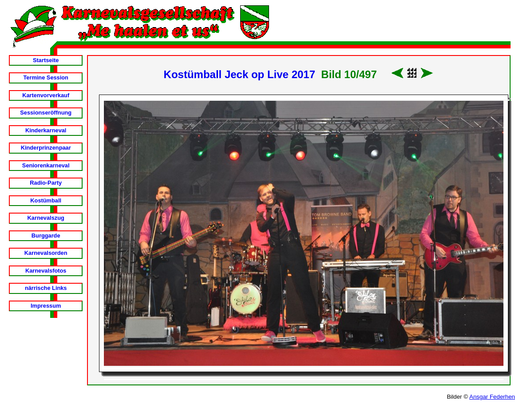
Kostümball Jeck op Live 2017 (240, 74)
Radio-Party (46, 183)
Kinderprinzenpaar (46, 148)
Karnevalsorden (46, 253)
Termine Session (46, 77)
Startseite (46, 60)
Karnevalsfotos (46, 271)
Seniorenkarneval (46, 165)
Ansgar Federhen (492, 397)
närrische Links (46, 288)
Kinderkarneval (46, 130)
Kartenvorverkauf (46, 95)
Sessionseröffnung (46, 113)
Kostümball (46, 200)
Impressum (46, 306)
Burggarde (46, 236)
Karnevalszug (46, 218)
